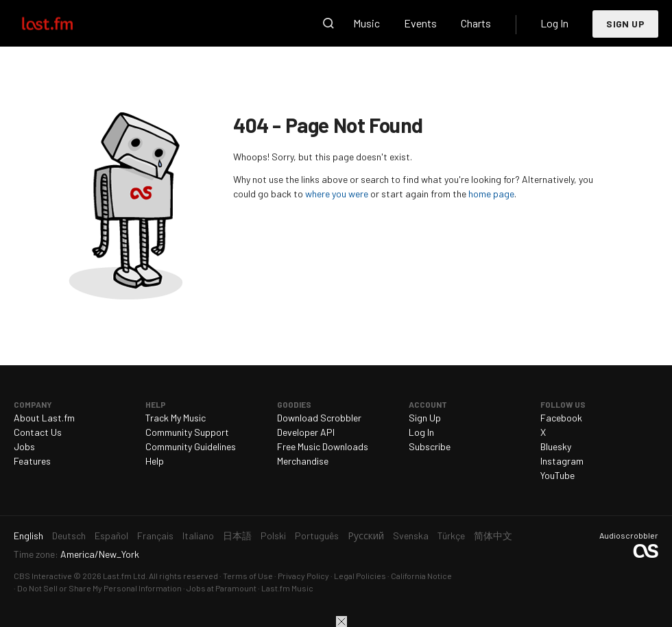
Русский (366, 536)
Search (328, 23)
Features (32, 461)
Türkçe (451, 536)
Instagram (562, 461)
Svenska (411, 536)
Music (367, 23)
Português (317, 536)
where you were (337, 194)
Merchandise (303, 461)
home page (491, 194)
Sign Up (625, 24)
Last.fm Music (287, 588)
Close (341, 622)
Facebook (561, 418)
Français (155, 536)
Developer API (306, 432)
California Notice (421, 576)
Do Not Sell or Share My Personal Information (99, 588)
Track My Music (176, 418)
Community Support (187, 432)
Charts (476, 23)
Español (111, 536)
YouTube (557, 475)
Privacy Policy (303, 576)
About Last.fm (44, 418)
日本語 (237, 536)
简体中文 (493, 536)
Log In (554, 23)
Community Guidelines (191, 446)
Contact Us (38, 432)
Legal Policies (360, 576)
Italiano (198, 536)
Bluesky (556, 446)
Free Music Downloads (323, 446)
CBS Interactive (43, 576)
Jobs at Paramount (221, 588)
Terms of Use (248, 576)
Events (420, 23)
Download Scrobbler (319, 418)
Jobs (24, 446)
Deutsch (69, 536)
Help (155, 461)
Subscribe (430, 446)
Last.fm (63, 23)
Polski (273, 536)
